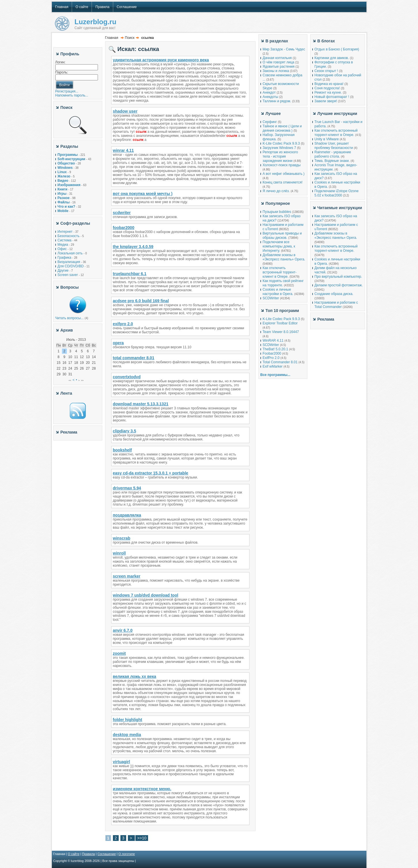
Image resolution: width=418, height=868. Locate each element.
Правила (89, 854)
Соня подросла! (327, 88)
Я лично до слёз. (276, 191)
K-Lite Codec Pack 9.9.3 (281, 143)
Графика (65, 258)
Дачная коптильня (277, 58)
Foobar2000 (272, 353)
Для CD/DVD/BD (71, 266)
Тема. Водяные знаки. (332, 161)
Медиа (63, 245)
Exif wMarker (273, 366)
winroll (119, 553)
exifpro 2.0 (123, 324)
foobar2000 (124, 228)
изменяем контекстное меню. (142, 789)
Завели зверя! (326, 101)
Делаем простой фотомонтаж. (339, 285)
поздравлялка (127, 515)
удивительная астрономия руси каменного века (161, 60)
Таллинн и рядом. (277, 101)
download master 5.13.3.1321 (141, 404)
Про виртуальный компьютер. (338, 277)
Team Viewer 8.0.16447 (281, 332)
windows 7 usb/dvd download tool (146, 595)
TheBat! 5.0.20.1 (276, 349)
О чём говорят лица (279, 62)
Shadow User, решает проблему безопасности (334, 146)
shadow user (125, 111)
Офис (62, 249)
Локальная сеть (70, 253)
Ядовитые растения (279, 67)
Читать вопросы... (70, 318)
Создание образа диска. (334, 294)
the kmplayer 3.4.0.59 (133, 247)
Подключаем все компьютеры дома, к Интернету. (279, 246)
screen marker (127, 576)
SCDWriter (271, 298)
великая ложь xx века (135, 676)
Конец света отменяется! (283, 182)
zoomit (119, 653)
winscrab (122, 538)
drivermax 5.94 (127, 488)
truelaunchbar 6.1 (130, 274)
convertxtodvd (127, 377)
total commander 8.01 (134, 358)
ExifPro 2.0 (271, 358)
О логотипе (127, 854)
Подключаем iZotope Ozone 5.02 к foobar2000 (337, 193)
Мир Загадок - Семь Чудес (284, 49)
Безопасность (69, 236)
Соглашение (107, 854)
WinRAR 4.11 (273, 341)
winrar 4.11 (123, 150)
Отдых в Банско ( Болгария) (337, 49)
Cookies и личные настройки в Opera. (278, 292)
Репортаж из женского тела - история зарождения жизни (280, 156)
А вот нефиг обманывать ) (284, 174)
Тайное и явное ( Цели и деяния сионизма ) (282, 128)
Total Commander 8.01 (280, 362)
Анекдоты (271, 97)
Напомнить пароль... (72, 95)
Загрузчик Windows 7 (279, 148)
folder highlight (128, 720)
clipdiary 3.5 (125, 431)
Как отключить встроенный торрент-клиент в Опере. (280, 272)
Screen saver (68, 275)
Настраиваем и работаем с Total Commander (336, 305)
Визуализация (69, 262)
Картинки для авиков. (332, 58)
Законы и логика (276, 71)
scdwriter (122, 213)
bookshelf (122, 450)
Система (65, 240)
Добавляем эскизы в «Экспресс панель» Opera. (284, 257)
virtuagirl (122, 762)
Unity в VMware (327, 139)
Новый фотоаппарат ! (332, 97)
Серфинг (270, 122)
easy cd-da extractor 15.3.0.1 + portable (151, 473)
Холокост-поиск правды (282, 165)
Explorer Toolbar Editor (280, 323)
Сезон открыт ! (326, 71)
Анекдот (269, 92)
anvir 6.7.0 (123, 630)
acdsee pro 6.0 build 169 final (141, 301)
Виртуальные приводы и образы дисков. (282, 236)
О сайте (73, 854)
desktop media (127, 735)
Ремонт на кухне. (328, 92)
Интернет (65, 232)
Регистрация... (67, 91)
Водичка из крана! (329, 84)
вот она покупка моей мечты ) (143, 194)
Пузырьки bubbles (277, 212)
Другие (63, 271)
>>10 (142, 838)
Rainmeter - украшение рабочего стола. (333, 154)
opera (118, 343)
